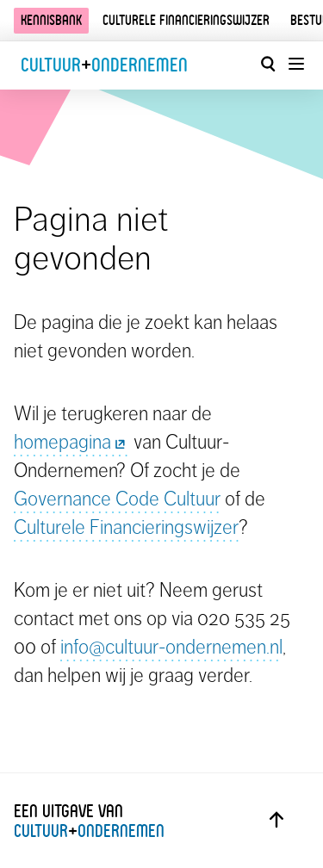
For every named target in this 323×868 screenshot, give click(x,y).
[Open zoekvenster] (268, 64)
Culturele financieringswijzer (186, 20)
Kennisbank (51, 20)
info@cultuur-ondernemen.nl (171, 647)
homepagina (71, 442)
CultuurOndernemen (104, 65)
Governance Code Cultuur (117, 499)
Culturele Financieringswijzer (126, 527)
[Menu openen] (295, 64)
